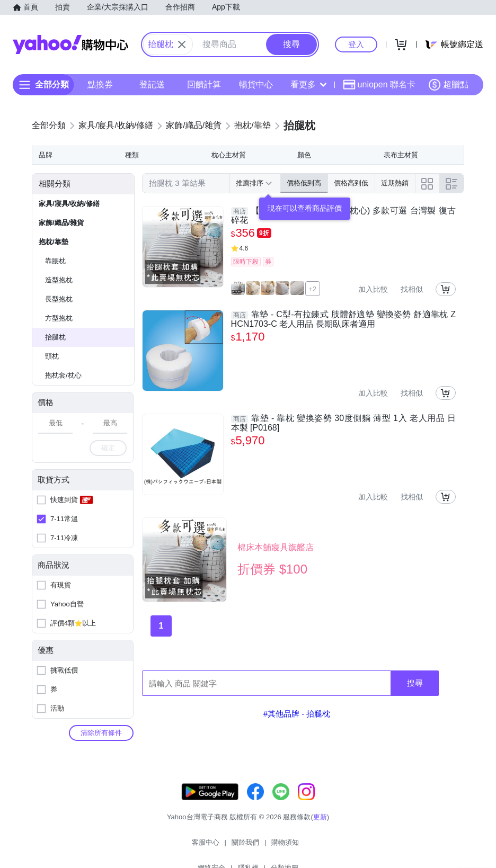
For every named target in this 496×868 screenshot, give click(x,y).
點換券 (100, 84)
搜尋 (415, 683)
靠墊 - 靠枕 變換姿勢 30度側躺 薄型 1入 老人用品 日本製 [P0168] (343, 423)
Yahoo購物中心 (70, 44)
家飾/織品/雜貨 (61, 223)
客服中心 (152, 847)
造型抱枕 (59, 280)
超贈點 (448, 85)
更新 (320, 827)
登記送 (152, 84)
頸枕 (52, 356)
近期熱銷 (395, 183)
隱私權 (308, 847)
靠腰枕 (55, 261)
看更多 (308, 84)
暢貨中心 (256, 84)
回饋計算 (204, 84)
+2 (312, 289)
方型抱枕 (59, 318)
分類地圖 (344, 847)
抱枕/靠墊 (54, 242)
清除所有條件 (101, 733)
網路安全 (271, 847)
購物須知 (232, 847)
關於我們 (191, 847)
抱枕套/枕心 (63, 375)
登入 (356, 44)
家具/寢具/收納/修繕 (69, 204)
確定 (108, 448)
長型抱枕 (59, 299)
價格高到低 (351, 183)
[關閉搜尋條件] (182, 44)
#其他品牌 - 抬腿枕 (297, 714)
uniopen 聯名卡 (379, 85)
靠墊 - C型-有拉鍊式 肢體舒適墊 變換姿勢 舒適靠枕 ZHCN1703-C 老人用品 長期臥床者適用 (343, 319)
